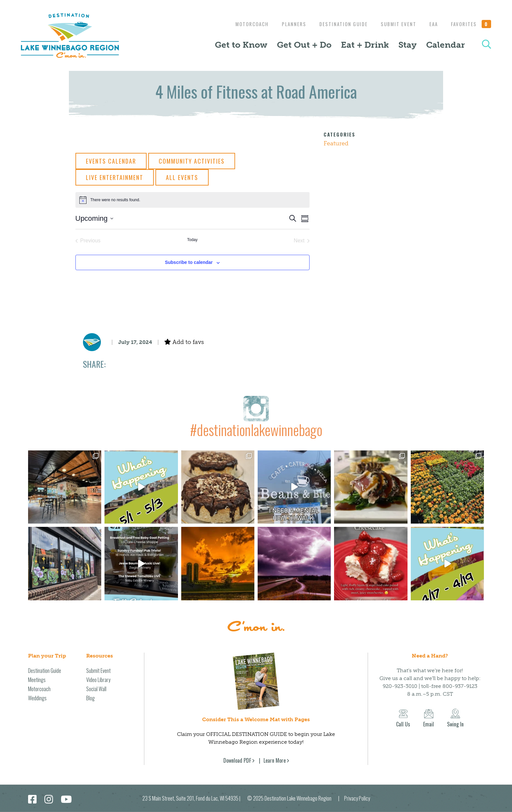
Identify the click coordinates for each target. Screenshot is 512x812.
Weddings (37, 698)
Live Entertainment (115, 177)
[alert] (192, 200)
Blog (90, 698)
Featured (336, 143)
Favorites (471, 24)
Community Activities (192, 161)
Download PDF (237, 760)
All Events (182, 177)
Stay (408, 45)
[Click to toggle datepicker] (94, 218)
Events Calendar (111, 161)
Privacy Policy (357, 798)
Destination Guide (339, 24)
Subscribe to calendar (189, 262)
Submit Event (395, 24)
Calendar (446, 45)
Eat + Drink (365, 45)
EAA (432, 24)
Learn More (275, 760)
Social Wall (96, 689)
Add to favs (184, 342)
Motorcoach (244, 24)
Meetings (37, 680)
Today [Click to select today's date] (192, 240)
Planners (288, 24)
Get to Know (241, 45)
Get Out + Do (304, 45)
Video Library (98, 680)
